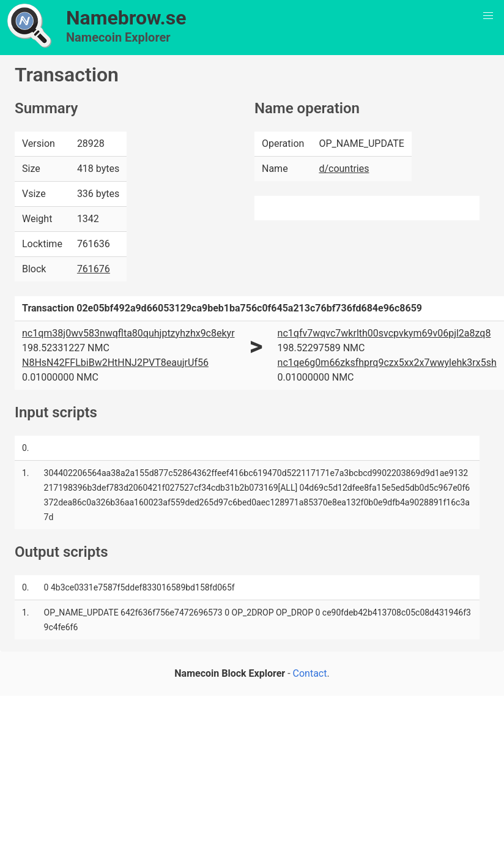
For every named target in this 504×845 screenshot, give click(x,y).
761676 (94, 269)
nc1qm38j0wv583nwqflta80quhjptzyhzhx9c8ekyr (128, 333)
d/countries (344, 169)
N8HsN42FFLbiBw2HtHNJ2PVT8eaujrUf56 (115, 363)
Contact (310, 673)
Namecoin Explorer (118, 37)
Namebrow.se (126, 18)
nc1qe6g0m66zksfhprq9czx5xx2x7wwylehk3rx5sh (387, 363)
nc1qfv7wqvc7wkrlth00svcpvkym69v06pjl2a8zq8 (384, 333)
